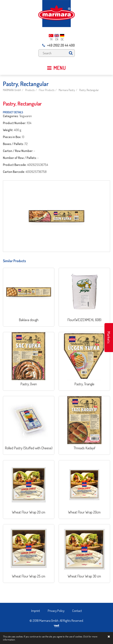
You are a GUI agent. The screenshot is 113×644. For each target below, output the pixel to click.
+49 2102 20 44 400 (59, 45)
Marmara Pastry (67, 90)
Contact (77, 611)
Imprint (36, 611)
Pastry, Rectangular (89, 90)
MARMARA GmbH (12, 90)
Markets (109, 338)
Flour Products (47, 90)
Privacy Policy (56, 611)
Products (30, 90)
